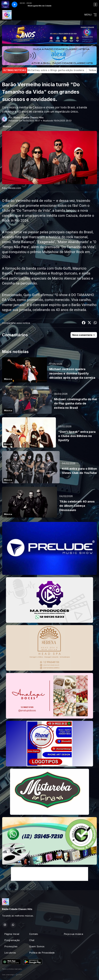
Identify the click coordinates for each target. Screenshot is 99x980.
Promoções (11, 946)
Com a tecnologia (12, 975)
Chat (32, 940)
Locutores (10, 953)
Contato (34, 934)
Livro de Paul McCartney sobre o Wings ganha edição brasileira (57, 70)
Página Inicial (12, 934)
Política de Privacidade (42, 953)
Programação (12, 940)
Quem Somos (37, 946)
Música (7, 126)
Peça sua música (73, 934)
